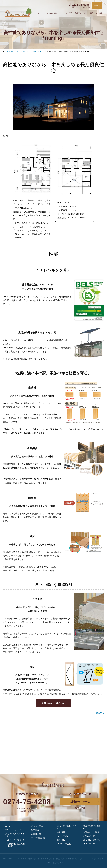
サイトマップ (89, 844)
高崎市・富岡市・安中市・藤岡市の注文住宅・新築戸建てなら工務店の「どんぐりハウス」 (55, 859)
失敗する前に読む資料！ (92, 827)
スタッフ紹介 (63, 836)
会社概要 (61, 832)
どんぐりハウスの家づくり (15, 835)
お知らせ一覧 (89, 836)
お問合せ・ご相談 (91, 832)
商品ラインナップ (13, 830)
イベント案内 (37, 826)
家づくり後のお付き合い (67, 827)
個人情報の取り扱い (92, 840)
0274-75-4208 (27, 802)
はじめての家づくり (16, 840)
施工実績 (35, 830)
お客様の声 (36, 834)
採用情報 (61, 840)
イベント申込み (64, 844)
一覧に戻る (99, 713)
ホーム (8, 826)
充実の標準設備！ (39, 838)
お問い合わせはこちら (53, 703)
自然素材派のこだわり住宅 (16, 845)
